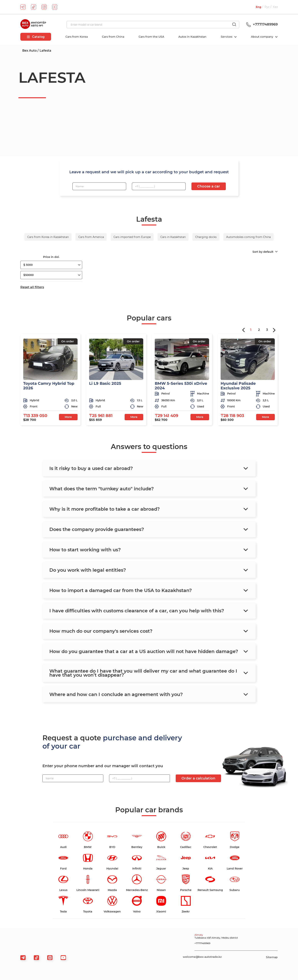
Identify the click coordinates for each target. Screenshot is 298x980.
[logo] (33, 25)
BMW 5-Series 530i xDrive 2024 (181, 386)
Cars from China (113, 37)
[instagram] (44, 7)
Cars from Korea (77, 37)
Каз (275, 7)
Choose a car (209, 186)
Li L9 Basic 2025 (105, 383)
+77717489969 (261, 24)
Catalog (36, 37)
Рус (267, 7)
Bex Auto (29, 51)
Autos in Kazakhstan (192, 37)
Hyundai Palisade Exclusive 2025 (238, 386)
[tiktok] (34, 7)
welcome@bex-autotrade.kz (202, 957)
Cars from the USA (151, 37)
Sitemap (272, 957)
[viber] (50, 958)
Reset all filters (32, 287)
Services (227, 37)
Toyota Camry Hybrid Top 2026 (49, 386)
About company (262, 37)
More (68, 417)
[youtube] (55, 7)
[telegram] (23, 7)
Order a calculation (198, 778)
